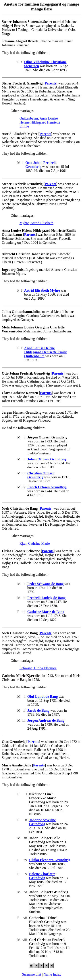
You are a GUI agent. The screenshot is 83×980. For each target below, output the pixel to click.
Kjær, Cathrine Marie (35, 543)
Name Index (52, 974)
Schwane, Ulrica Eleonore (38, 668)
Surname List (32, 974)
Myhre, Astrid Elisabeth (36, 223)
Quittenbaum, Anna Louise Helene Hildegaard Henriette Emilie (40, 122)
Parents (50, 83)
